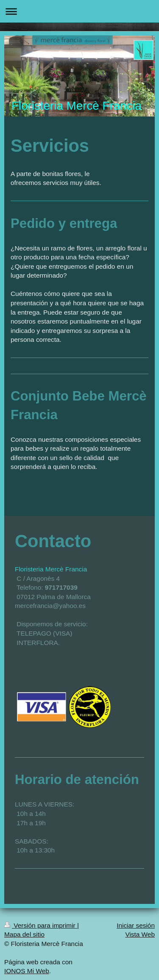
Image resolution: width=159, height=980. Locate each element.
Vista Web (140, 934)
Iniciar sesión (136, 925)
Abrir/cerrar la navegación (79, 11)
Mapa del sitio (24, 934)
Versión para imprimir (41, 925)
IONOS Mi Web (27, 971)
